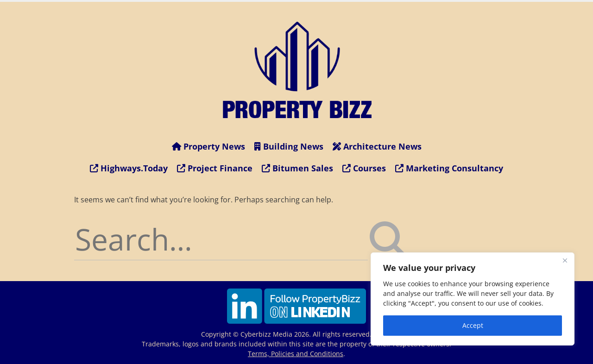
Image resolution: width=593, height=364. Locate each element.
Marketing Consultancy (449, 168)
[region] (473, 299)
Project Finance (215, 168)
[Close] (565, 260)
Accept (473, 325)
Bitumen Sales (297, 168)
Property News (208, 146)
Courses (364, 168)
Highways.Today (129, 168)
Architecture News (377, 146)
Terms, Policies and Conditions (296, 354)
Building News (289, 146)
